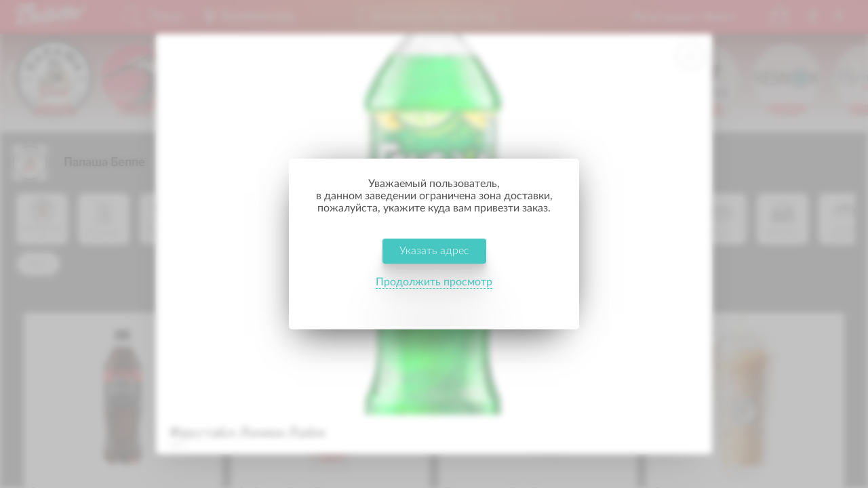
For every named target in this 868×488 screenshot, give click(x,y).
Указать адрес (434, 263)
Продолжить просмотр (434, 294)
